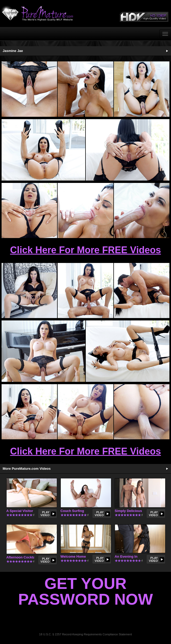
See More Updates (167, 51)
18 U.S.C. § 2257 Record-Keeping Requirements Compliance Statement (86, 634)
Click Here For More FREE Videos (85, 250)
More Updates (167, 469)
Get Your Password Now (85, 591)
